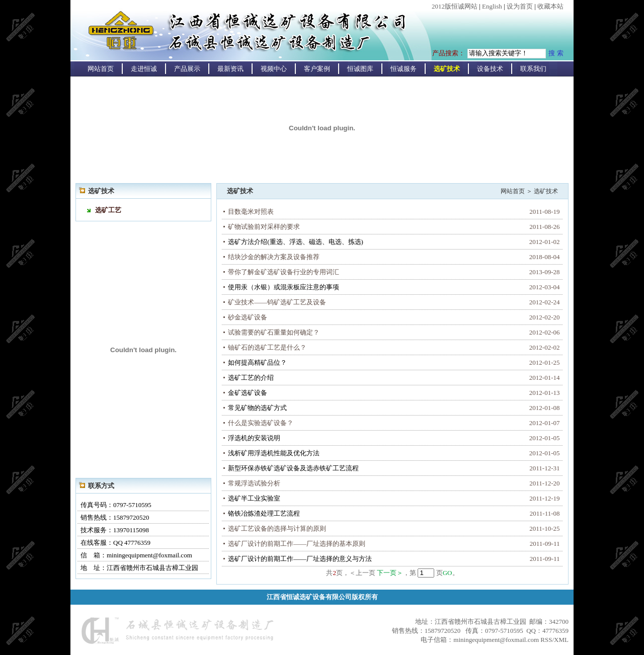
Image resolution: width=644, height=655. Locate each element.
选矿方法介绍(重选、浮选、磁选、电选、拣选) (296, 242)
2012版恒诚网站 (455, 6)
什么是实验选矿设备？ (261, 423)
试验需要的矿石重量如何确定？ (274, 332)
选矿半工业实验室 (254, 498)
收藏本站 (550, 6)
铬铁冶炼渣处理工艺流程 (264, 513)
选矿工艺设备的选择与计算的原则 (277, 528)
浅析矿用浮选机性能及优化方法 (274, 453)
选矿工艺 (108, 210)
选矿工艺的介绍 (251, 378)
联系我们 (533, 69)
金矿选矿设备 (248, 393)
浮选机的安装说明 (254, 438)
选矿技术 (447, 69)
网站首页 (101, 69)
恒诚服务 (404, 69)
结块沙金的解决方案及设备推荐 (274, 257)
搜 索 (556, 53)
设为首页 (520, 6)
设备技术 (490, 69)
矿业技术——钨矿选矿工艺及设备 (277, 302)
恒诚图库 (360, 69)
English (492, 6)
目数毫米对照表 (251, 212)
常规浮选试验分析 (254, 483)
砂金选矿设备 (248, 317)
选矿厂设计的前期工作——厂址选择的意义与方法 (300, 559)
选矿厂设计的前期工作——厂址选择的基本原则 (297, 544)
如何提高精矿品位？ (257, 362)
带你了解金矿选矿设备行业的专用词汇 (284, 272)
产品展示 (187, 69)
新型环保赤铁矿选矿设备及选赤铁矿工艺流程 (293, 468)
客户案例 (317, 69)
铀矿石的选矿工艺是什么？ (267, 347)
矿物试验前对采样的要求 (264, 227)
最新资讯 (230, 69)
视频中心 (274, 69)
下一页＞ (390, 573)
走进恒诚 (144, 69)
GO (448, 573)
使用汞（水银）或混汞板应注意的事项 (284, 287)
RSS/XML (554, 640)
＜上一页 (362, 573)
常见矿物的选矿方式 (257, 408)
